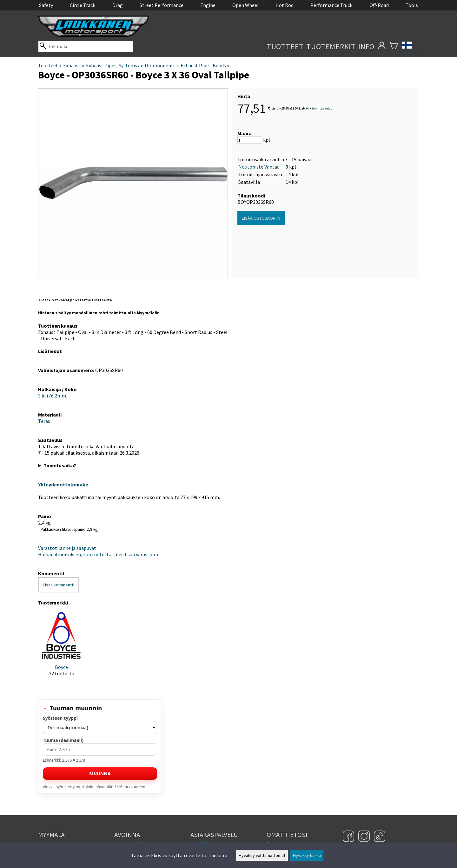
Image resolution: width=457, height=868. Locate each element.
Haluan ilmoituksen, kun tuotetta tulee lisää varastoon (98, 554)
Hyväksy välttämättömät (262, 855)
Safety (46, 5)
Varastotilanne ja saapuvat (67, 548)
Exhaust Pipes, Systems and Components (132, 65)
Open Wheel (245, 5)
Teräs (44, 421)
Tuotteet (285, 47)
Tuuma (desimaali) (63, 740)
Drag (118, 5)
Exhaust (73, 65)
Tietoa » (218, 855)
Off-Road (379, 5)
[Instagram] (365, 837)
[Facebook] (349, 837)
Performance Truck (331, 5)
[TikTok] (380, 837)
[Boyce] (61, 649)
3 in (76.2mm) (53, 396)
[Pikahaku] (86, 47)
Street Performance (162, 5)
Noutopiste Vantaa (259, 167)
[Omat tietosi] (382, 47)
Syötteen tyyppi (60, 718)
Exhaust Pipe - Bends (205, 65)
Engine (208, 5)
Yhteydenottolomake (63, 484)
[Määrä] (250, 140)
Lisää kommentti (59, 585)
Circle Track (83, 5)
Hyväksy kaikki (307, 855)
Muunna (100, 774)
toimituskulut (322, 108)
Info (366, 47)
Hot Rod (285, 5)
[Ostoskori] (393, 47)
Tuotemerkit (331, 47)
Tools (412, 5)
